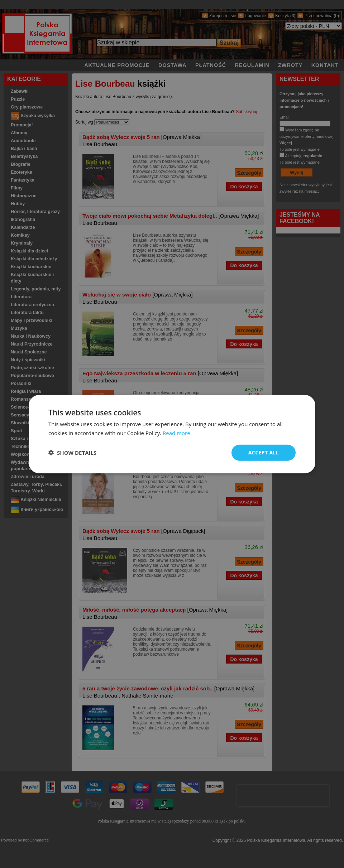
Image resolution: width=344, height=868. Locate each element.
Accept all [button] (264, 452)
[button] (72, 453)
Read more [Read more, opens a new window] (176, 433)
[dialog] (172, 434)
